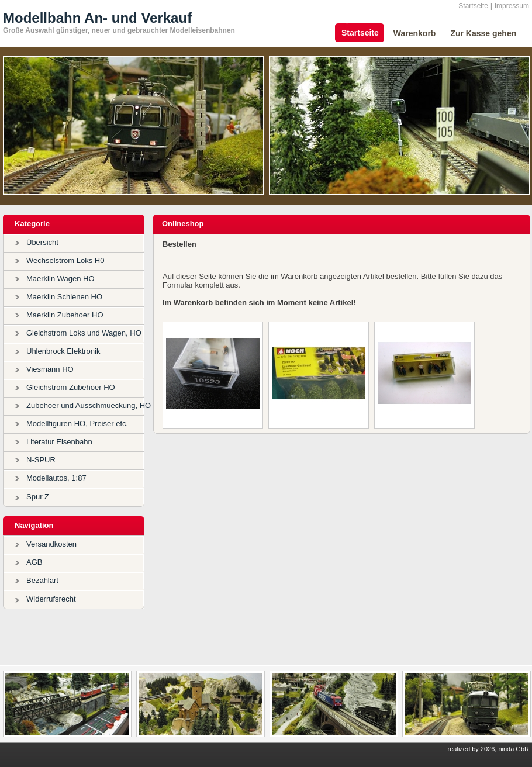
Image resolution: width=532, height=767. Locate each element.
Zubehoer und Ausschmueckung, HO (89, 405)
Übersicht (42, 242)
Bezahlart (42, 580)
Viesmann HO (50, 369)
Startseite (473, 6)
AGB (34, 562)
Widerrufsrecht (51, 599)
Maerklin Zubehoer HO (65, 315)
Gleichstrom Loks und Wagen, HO (84, 333)
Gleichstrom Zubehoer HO (71, 387)
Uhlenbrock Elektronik (63, 351)
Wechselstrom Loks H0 (65, 260)
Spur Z (38, 497)
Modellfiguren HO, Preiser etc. (77, 424)
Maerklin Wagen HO (61, 279)
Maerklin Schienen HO (64, 297)
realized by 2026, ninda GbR (488, 749)
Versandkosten (51, 544)
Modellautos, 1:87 (56, 478)
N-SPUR (41, 460)
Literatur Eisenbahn (59, 442)
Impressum (512, 6)
